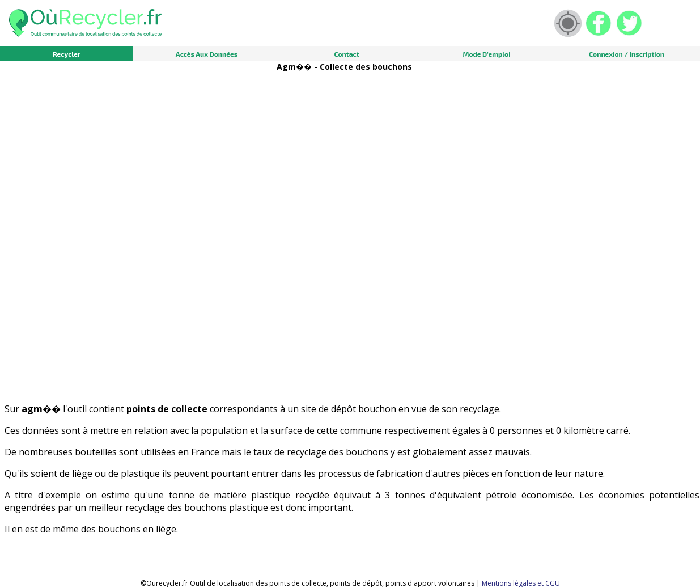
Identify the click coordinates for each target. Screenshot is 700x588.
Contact (346, 54)
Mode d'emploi (487, 54)
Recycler (67, 54)
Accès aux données (207, 54)
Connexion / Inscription (627, 54)
